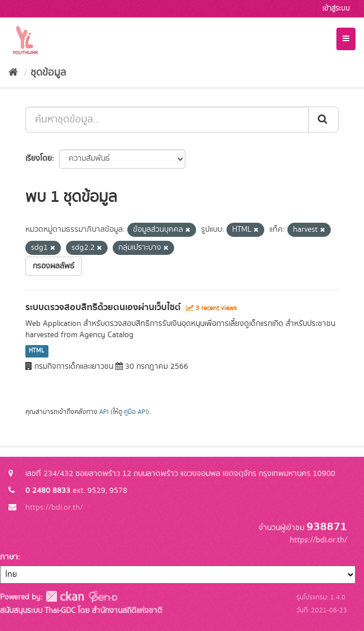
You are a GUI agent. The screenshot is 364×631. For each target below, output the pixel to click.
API (104, 412)
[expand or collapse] (346, 39)
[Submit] (323, 120)
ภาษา (9, 557)
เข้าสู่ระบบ (336, 9)
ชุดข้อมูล (48, 73)
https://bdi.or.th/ (54, 508)
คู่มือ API (136, 412)
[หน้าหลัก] (13, 73)
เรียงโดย (39, 158)
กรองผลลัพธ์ (54, 266)
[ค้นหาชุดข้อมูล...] (167, 120)
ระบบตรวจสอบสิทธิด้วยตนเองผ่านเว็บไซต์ (103, 307)
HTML (37, 351)
